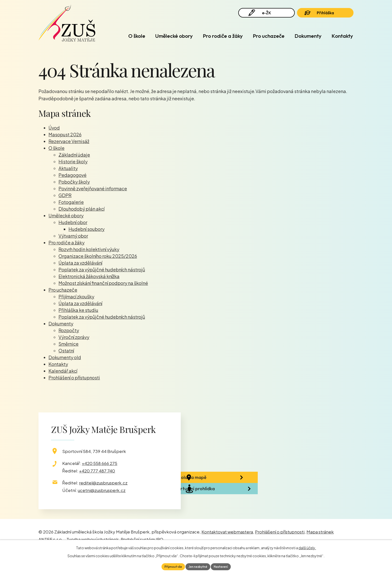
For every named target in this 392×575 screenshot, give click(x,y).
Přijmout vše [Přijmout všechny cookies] (170, 566)
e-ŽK (263, 16)
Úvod (111, 36)
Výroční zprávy (74, 337)
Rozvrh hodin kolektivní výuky (89, 249)
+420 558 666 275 (99, 463)
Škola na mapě (215, 483)
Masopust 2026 (65, 134)
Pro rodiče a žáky (223, 36)
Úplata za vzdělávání (80, 263)
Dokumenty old (65, 357)
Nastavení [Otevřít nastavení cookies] (224, 566)
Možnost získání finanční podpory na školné (103, 283)
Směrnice (68, 344)
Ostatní (66, 351)
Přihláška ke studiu (78, 310)
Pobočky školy (74, 182)
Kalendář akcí (63, 371)
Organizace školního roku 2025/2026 (98, 256)
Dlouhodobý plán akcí (81, 209)
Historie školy (73, 161)
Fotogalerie (71, 202)
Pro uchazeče (269, 36)
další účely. (307, 546)
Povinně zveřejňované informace (93, 188)
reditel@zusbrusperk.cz (103, 483)
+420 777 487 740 (97, 471)
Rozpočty (69, 330)
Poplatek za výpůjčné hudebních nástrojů (102, 269)
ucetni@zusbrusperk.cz (102, 490)
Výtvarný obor (73, 236)
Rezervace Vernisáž (69, 141)
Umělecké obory (174, 36)
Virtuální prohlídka (219, 510)
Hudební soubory (86, 229)
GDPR (65, 195)
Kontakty (342, 36)
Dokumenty (308, 36)
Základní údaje (74, 155)
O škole (137, 36)
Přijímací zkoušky (76, 297)
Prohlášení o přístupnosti (74, 378)
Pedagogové (72, 175)
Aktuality (68, 168)
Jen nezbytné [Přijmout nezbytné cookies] (198, 566)
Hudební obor (73, 222)
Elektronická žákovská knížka (89, 276)
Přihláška (325, 16)
